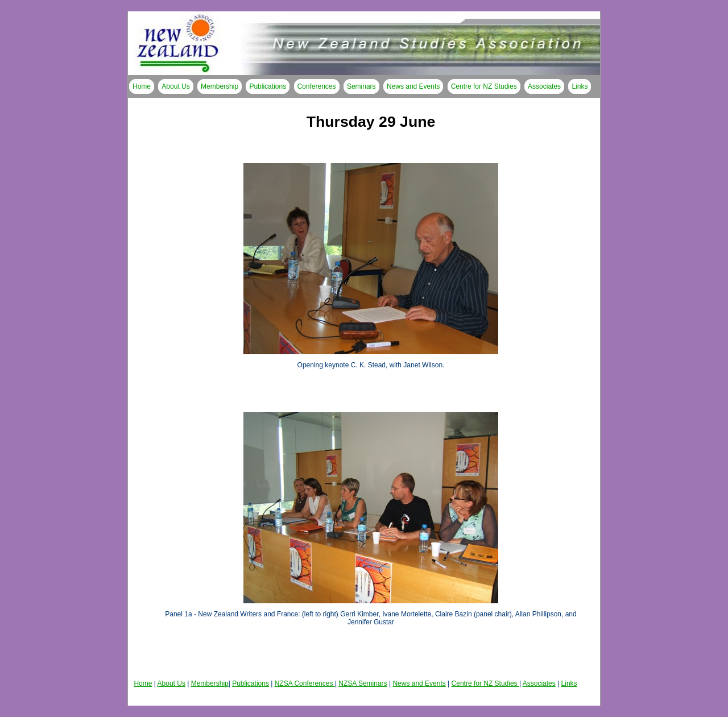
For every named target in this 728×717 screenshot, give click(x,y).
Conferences (317, 86)
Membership (220, 86)
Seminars (361, 86)
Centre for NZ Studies (484, 86)
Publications (268, 86)
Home (142, 86)
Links (580, 86)
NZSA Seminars (363, 683)
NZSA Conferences (305, 683)
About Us (175, 86)
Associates (544, 86)
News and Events (413, 86)
